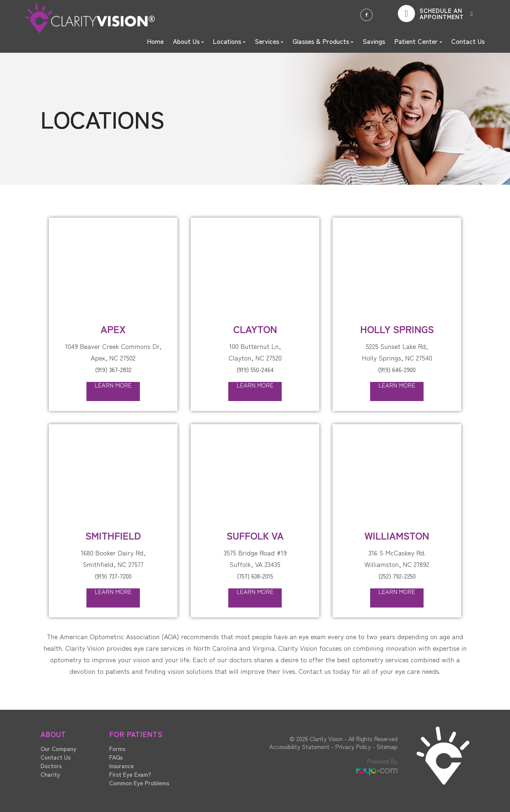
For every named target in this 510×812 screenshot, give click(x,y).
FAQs (116, 756)
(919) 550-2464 (255, 369)
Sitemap (387, 746)
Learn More (113, 385)
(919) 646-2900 (397, 369)
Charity (50, 773)
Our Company (58, 748)
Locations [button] (229, 41)
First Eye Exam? (130, 773)
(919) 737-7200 (113, 575)
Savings (374, 41)
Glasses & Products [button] (323, 41)
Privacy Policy (353, 746)
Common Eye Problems (139, 782)
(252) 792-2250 (397, 575)
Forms (117, 748)
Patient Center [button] (418, 41)
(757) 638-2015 (255, 575)
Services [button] (269, 41)
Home (155, 41)
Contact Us (468, 41)
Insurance (122, 765)
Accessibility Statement (299, 746)
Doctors (51, 765)
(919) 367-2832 (113, 369)
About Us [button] (188, 41)
